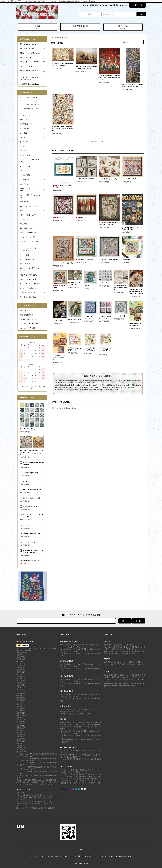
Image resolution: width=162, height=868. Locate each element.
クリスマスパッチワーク (85, 259)
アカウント (105, 5)
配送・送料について (57, 856)
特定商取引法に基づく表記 (83, 856)
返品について (69, 856)
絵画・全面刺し (63, 37)
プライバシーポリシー (100, 856)
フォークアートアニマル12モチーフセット (26, 452)
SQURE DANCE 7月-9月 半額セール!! (136, 324)
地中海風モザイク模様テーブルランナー (75, 283)
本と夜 (25, 481)
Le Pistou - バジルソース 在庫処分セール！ (105, 350)
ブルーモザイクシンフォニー (90, 317)
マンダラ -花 (120, 316)
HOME (38, 27)
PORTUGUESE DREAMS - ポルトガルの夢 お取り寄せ (33, 551)
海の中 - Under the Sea (60, 287)
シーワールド (103, 283)
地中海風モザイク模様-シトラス (32, 534)
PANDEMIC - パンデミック (31, 561)
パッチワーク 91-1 (129, 179)
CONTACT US (123, 27)
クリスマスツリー (28, 525)
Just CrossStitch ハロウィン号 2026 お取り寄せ (132, 228)
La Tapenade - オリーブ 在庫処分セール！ (90, 349)
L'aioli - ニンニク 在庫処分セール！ (75, 349)
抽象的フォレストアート (85, 217)
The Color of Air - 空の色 (27, 429)
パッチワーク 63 (60, 217)
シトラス (86, 286)
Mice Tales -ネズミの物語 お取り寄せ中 (63, 186)
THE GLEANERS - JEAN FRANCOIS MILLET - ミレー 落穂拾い (86, 67)
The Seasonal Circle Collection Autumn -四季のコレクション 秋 (136, 291)
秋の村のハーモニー (38, 450)
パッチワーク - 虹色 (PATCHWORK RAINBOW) (33, 463)
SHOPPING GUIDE (80, 27)
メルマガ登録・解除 (92, 5)
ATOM (129, 856)
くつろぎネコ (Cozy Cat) (30, 473)
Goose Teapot (126, 260)
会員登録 (115, 5)
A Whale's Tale (58, 320)
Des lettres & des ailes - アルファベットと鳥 (121, 288)
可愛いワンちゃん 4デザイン (109, 179)
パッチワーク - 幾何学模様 (108, 259)
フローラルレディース (31, 542)
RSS (125, 856)
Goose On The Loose (75, 319)
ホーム (54, 37)
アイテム (137, 5)
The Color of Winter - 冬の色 (32, 498)
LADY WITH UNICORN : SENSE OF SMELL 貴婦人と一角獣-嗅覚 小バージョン (110, 78)
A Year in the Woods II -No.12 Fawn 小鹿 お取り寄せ (109, 224)
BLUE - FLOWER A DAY (30, 506)
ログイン (125, 5)
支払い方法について (43, 856)
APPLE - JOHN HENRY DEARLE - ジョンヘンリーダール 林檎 (132, 86)
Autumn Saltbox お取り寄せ (63, 263)
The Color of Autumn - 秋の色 (32, 490)
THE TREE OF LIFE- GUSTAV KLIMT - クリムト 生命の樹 (63, 64)
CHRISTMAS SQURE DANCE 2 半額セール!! (59, 357)
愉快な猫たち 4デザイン (85, 179)
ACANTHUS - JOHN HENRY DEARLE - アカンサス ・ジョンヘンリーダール (63, 129)
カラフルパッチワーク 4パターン (105, 317)
